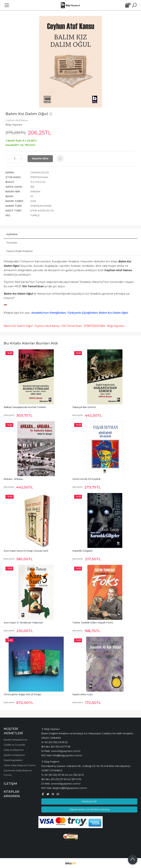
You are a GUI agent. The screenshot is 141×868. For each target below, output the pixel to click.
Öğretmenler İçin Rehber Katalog (89, 809)
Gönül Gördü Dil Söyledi (86, 479)
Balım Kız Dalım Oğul (18, 326)
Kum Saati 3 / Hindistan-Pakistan (23, 623)
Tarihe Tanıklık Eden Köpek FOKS (93, 623)
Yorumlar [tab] (12, 243)
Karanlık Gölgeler (83, 551)
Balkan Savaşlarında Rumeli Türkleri (25, 407)
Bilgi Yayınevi (116, 326)
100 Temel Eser (72, 326)
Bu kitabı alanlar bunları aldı (31, 343)
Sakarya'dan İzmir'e (84, 407)
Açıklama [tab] (12, 234)
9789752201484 (95, 326)
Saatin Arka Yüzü (82, 694)
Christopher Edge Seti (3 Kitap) (22, 694)
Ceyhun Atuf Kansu (47, 326)
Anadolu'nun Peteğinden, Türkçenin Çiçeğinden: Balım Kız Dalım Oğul (79, 313)
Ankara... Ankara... (14, 479)
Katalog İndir (89, 801)
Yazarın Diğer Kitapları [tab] (20, 251)
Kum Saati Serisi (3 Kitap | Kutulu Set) (26, 551)
